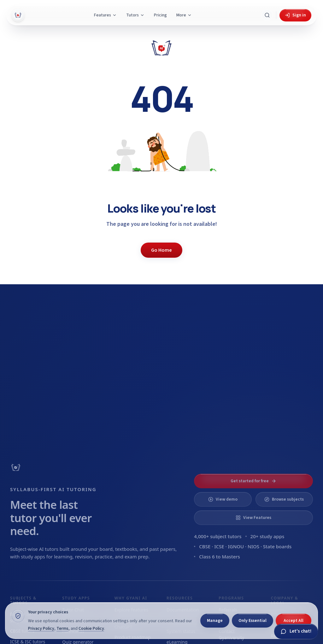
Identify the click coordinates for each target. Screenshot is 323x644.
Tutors (135, 15)
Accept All (294, 621)
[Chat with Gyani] (296, 632)
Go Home (161, 250)
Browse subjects (284, 499)
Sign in (295, 15)
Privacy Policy (41, 629)
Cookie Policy (91, 629)
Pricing (160, 15)
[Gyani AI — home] (18, 15)
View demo (223, 499)
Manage (215, 621)
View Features (253, 518)
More (184, 15)
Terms (62, 629)
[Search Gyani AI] (267, 15)
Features (105, 15)
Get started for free (253, 481)
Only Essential (253, 621)
